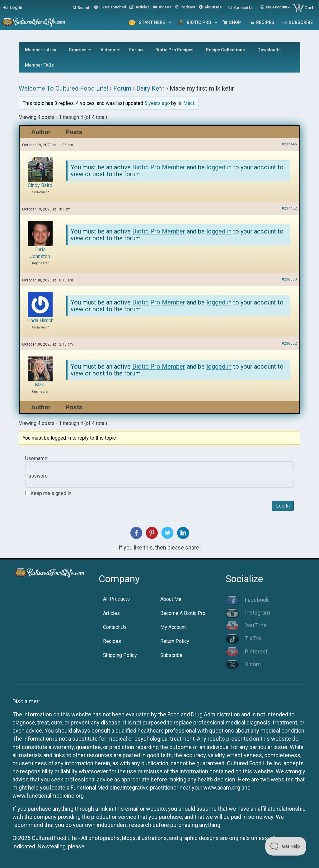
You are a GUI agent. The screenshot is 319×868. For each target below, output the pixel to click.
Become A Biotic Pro (183, 613)
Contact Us (115, 627)
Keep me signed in (51, 493)
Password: (37, 476)
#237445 (289, 144)
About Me (171, 599)
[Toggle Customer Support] (286, 846)
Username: (37, 459)
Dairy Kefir (150, 88)
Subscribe (171, 655)
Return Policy (175, 641)
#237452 (289, 208)
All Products (116, 599)
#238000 (289, 279)
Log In (283, 506)
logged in (219, 167)
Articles (111, 613)
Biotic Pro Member (159, 167)
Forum (122, 88)
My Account (173, 627)
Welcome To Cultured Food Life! (63, 88)
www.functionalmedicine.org (48, 796)
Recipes (112, 641)
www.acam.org (222, 788)
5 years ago (157, 103)
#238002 (289, 343)
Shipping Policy (120, 655)
